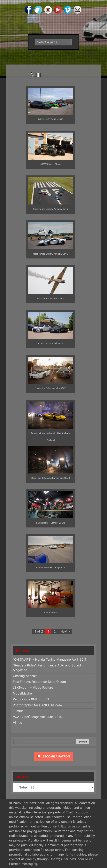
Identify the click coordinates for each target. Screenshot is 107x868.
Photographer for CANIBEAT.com (37, 705)
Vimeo (18, 723)
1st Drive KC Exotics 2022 (51, 119)
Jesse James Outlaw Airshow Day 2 (51, 209)
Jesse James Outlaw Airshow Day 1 (51, 254)
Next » (65, 631)
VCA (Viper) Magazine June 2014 (37, 717)
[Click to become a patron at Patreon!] (53, 762)
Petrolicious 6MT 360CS (31, 699)
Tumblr (18, 711)
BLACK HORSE (51, 612)
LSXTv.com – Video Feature (33, 687)
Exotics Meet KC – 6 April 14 (51, 568)
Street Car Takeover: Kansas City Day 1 (50, 478)
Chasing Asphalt (25, 676)
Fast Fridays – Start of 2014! (51, 523)
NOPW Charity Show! (50, 164)
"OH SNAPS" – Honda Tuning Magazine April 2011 (50, 659)
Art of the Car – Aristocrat (51, 343)
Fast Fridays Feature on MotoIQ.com (39, 682)
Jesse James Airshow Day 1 (51, 299)
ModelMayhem (24, 693)
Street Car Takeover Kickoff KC (51, 388)
